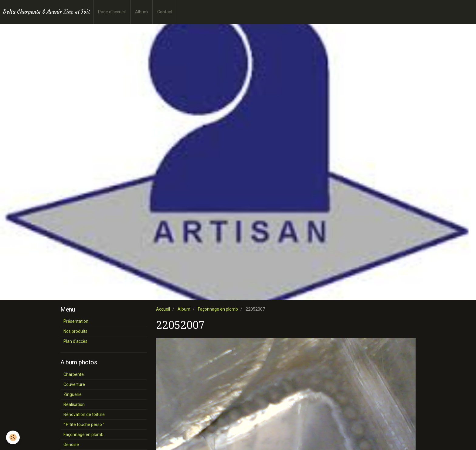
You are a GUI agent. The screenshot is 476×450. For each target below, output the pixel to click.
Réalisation (74, 404)
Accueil (163, 309)
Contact (165, 12)
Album (141, 12)
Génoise (71, 445)
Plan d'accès (75, 341)
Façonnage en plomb (218, 309)
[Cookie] (13, 437)
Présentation (76, 321)
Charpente (74, 374)
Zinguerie (73, 394)
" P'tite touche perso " (84, 424)
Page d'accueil (112, 12)
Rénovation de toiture (84, 414)
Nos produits (75, 331)
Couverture (74, 384)
